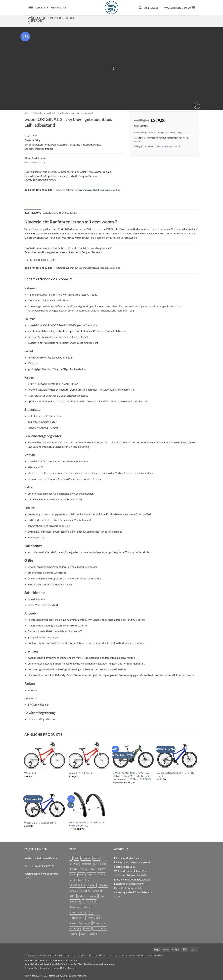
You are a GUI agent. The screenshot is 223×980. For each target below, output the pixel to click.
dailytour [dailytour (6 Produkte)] (74, 864)
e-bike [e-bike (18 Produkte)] (103, 864)
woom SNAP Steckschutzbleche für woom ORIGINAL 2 (87, 824)
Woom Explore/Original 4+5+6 (40, 823)
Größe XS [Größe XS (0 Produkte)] (98, 891)
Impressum (121, 955)
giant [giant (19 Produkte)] (73, 880)
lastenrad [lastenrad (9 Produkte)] (91, 902)
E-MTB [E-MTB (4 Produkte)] (102, 869)
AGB (132, 955)
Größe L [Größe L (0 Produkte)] (92, 885)
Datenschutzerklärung (150, 955)
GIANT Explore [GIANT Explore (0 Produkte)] (78, 885)
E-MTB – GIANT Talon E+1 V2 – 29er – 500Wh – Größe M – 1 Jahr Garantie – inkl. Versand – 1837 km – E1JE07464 (133, 776)
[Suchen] (140, 8)
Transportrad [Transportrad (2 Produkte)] (100, 923)
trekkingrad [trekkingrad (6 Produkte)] (76, 928)
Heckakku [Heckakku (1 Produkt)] (82, 896)
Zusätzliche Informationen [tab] (60, 213)
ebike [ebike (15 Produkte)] (73, 875)
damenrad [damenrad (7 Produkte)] (87, 864)
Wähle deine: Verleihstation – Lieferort (53, 21)
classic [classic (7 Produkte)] (96, 858)
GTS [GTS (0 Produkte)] (72, 896)
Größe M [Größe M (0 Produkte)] (103, 885)
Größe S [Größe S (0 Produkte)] (74, 891)
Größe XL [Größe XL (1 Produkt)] (86, 891)
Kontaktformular (35, 955)
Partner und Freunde (100, 955)
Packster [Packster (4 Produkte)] (87, 907)
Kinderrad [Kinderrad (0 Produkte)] (75, 902)
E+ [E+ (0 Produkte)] (96, 864)
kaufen (168, 146)
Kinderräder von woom (70, 113)
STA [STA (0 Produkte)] (91, 912)
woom (151, 146)
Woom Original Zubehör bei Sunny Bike (99, 190)
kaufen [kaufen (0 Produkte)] (93, 896)
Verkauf (42, 7)
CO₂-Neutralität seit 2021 (39, 866)
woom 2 (89, 113)
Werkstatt (58, 7)
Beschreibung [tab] (33, 213)
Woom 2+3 (30, 773)
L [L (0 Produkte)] (83, 902)
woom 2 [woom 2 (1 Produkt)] (93, 934)
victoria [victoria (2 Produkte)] (74, 934)
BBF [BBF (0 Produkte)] (76, 858)
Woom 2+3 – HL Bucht (80, 773)
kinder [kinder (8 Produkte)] (102, 896)
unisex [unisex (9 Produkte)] (87, 928)
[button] (31, 7)
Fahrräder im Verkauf (44, 113)
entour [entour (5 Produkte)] (82, 875)
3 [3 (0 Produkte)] (71, 858)
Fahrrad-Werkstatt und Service (67, 955)
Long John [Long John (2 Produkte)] (75, 907)
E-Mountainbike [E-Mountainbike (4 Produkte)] (88, 869)
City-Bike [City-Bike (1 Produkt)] (86, 858)
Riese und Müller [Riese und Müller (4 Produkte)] (78, 912)
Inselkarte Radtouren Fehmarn (42, 858)
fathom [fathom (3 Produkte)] (101, 875)
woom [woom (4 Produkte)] (83, 934)
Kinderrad (159, 146)
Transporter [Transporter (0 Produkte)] (85, 923)
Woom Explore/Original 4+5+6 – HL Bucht (176, 774)
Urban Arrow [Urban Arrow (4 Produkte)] (100, 928)
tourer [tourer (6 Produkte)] (73, 923)
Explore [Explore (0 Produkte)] (91, 875)
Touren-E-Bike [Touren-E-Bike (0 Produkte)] (93, 918)
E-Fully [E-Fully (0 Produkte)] (74, 869)
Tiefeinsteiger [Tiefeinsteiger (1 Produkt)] (77, 918)
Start (27, 113)
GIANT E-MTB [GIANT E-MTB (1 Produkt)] (85, 880)
